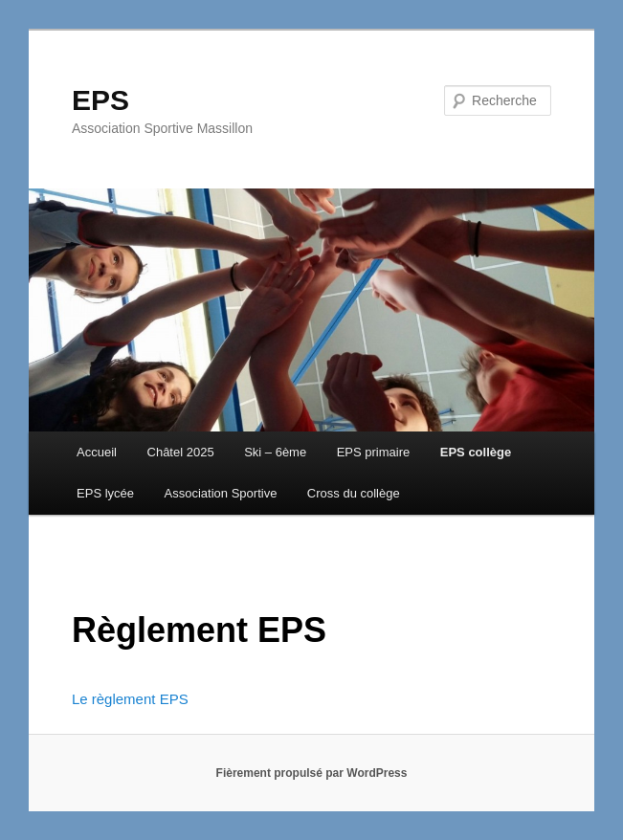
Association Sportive (221, 493)
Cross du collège (354, 493)
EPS (100, 100)
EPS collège (476, 452)
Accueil (97, 452)
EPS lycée (105, 493)
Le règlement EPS (130, 699)
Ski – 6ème (275, 452)
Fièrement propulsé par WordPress (312, 773)
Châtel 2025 (181, 452)
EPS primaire (374, 452)
